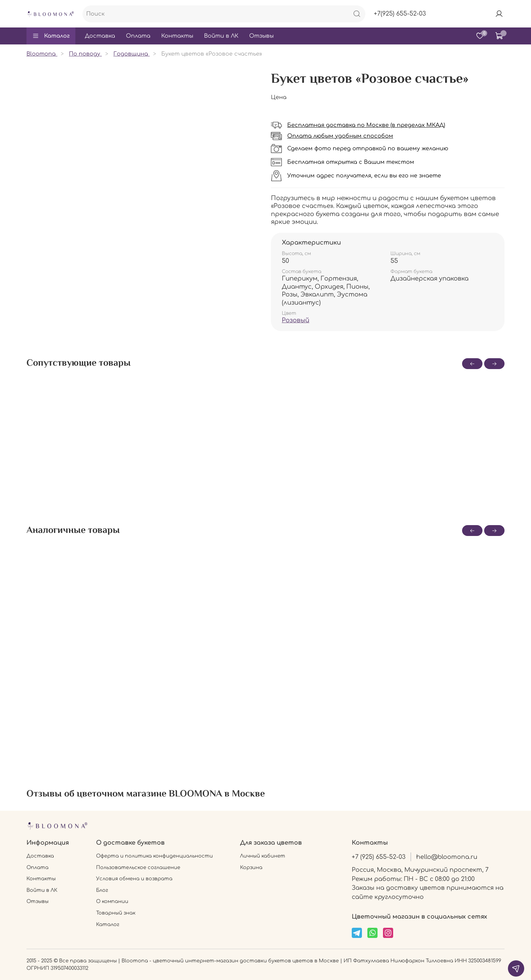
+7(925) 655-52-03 (400, 14)
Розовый (296, 320)
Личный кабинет (263, 856)
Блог (102, 890)
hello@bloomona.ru (447, 857)
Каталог (51, 36)
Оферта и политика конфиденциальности (154, 856)
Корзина (251, 867)
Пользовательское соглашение (138, 867)
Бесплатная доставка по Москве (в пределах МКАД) (366, 125)
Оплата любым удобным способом (340, 136)
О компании (112, 901)
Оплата (138, 36)
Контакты (177, 36)
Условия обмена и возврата (134, 879)
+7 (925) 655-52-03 (379, 857)
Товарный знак (116, 913)
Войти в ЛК (221, 36)
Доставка (100, 36)
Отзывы (261, 36)
